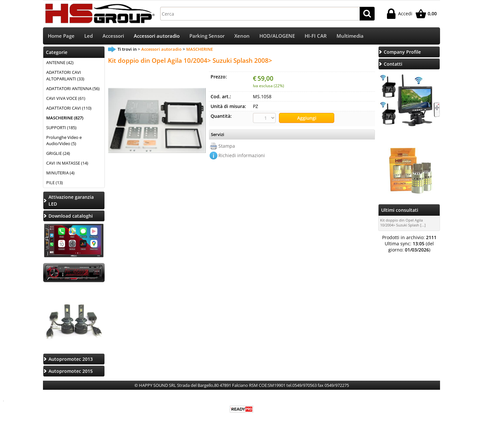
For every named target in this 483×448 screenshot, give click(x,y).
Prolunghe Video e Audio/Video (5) (64, 141)
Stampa (227, 146)
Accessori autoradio (157, 36)
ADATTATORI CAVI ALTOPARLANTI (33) (65, 75)
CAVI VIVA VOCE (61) (66, 98)
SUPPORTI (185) (61, 128)
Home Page (61, 36)
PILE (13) (55, 183)
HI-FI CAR (316, 36)
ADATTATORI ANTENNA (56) (73, 88)
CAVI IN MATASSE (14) (67, 163)
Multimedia (350, 36)
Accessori (113, 36)
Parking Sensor (207, 36)
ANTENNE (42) (60, 62)
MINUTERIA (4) (60, 173)
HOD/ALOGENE (277, 36)
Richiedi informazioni (242, 155)
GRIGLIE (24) (58, 153)
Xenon (242, 36)
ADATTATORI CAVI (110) (69, 108)
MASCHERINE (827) (65, 118)
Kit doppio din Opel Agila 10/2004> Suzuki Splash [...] (403, 223)
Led (89, 36)
